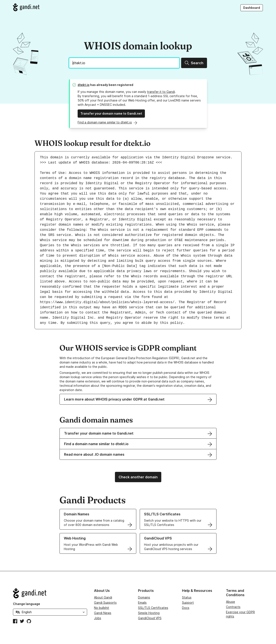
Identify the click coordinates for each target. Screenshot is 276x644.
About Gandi (103, 597)
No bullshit (102, 608)
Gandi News (103, 613)
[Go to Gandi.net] (26, 7)
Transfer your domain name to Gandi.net (111, 113)
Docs (186, 608)
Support (188, 603)
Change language (27, 604)
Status (187, 597)
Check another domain (138, 477)
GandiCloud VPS (150, 618)
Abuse (231, 602)
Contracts (233, 607)
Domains (144, 597)
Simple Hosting (149, 613)
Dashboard (252, 8)
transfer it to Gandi (161, 92)
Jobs (98, 618)
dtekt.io (84, 85)
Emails (142, 603)
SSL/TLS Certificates (153, 608)
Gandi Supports (105, 603)
